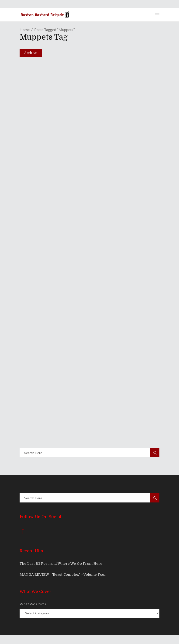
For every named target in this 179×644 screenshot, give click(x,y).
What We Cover (33, 604)
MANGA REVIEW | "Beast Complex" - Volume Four (63, 575)
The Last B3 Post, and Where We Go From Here (61, 564)
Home (25, 29)
